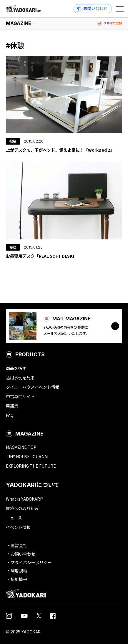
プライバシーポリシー (31, 562)
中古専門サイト (20, 396)
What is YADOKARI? (24, 499)
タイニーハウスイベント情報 (33, 387)
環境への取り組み (22, 508)
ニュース (14, 518)
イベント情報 (18, 527)
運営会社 (19, 545)
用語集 (12, 406)
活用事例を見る (20, 378)
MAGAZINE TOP (21, 447)
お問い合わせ (23, 554)
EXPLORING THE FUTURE (31, 466)
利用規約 (19, 571)
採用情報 (19, 579)
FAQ (10, 415)
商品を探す (16, 368)
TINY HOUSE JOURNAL (28, 456)
